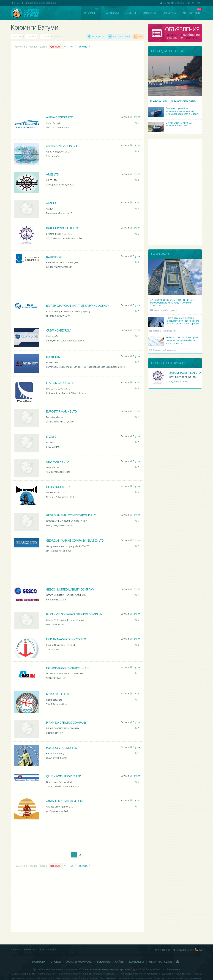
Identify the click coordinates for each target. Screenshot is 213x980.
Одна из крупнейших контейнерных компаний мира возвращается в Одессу (174, 111)
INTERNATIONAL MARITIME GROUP (69, 668)
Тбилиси (84, 47)
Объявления (192, 13)
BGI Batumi (54, 257)
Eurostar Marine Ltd (61, 411)
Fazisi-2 (51, 437)
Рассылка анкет (122, 37)
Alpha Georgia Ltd (59, 117)
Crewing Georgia (58, 330)
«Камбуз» (169, 13)
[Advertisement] (77, 287)
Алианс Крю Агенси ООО (64, 801)
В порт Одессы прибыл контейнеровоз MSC (170, 124)
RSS (140, 37)
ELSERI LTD (53, 357)
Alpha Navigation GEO (62, 146)
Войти (165, 3)
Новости (149, 13)
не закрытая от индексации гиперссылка (108, 969)
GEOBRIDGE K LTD (58, 487)
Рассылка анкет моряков (42, 3)
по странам (99, 37)
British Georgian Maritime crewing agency (77, 306)
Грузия (135, 117)
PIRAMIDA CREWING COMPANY (66, 723)
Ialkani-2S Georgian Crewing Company (74, 614)
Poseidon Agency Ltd (61, 748)
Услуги (131, 13)
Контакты (136, 962)
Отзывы (179, 3)
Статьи (56, 962)
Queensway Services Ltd (63, 776)
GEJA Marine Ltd (57, 462)
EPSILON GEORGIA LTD (61, 383)
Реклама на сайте (110, 962)
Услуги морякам (79, 962)
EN (198, 3)
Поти (71, 47)
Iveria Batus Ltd (57, 694)
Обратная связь (161, 962)
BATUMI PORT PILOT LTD (62, 228)
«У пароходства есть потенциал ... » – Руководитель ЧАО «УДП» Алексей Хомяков (173, 303)
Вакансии (112, 13)
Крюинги (91, 13)
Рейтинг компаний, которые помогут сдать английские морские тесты (174, 341)
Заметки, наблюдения (165, 310)
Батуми (58, 47)
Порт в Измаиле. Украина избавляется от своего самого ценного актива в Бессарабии (174, 321)
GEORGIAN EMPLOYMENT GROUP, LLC (71, 515)
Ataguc (51, 203)
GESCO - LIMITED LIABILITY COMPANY (70, 589)
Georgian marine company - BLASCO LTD (75, 540)
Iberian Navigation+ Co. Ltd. (66, 639)
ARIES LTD (52, 174)
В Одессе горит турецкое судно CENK (173, 101)
